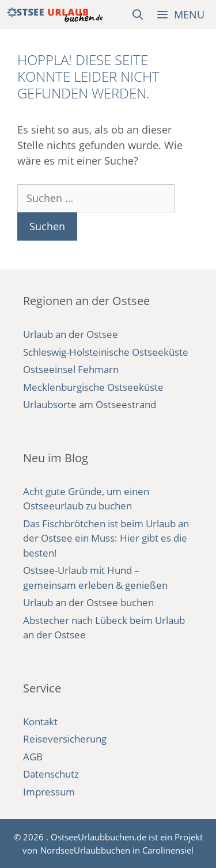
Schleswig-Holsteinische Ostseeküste (106, 352)
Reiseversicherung (65, 739)
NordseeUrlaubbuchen (85, 850)
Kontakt (40, 722)
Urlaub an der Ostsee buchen (88, 602)
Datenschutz (51, 774)
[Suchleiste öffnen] (138, 14)
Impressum (49, 792)
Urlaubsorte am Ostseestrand (90, 404)
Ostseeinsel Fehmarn (71, 369)
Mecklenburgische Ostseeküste (93, 387)
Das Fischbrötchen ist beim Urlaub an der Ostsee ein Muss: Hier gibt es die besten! (106, 538)
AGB (33, 757)
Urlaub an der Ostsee (71, 334)
